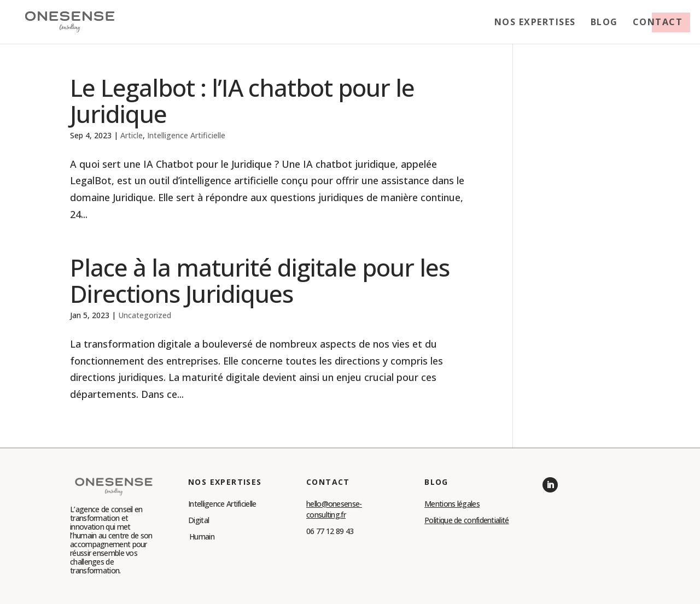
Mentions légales (452, 504)
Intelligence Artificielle (186, 135)
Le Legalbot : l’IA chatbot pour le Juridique (242, 101)
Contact (658, 23)
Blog (604, 23)
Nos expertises (535, 23)
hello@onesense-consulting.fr (334, 509)
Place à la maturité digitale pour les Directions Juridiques (260, 280)
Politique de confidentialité (466, 520)
